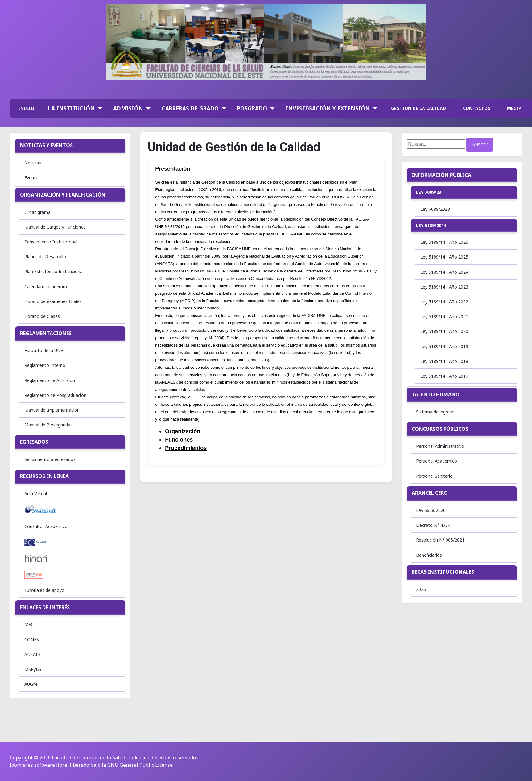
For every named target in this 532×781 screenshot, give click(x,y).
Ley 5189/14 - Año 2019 (444, 346)
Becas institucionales (443, 572)
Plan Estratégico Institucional (54, 271)
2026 (421, 589)
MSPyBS (33, 669)
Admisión (128, 108)
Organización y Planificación (63, 195)
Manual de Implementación (52, 410)
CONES (32, 640)
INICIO (26, 108)
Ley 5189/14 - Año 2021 (444, 316)
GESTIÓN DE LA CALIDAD (419, 108)
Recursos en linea (44, 476)
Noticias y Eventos (46, 145)
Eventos (33, 178)
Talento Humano (436, 394)
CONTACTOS (477, 108)
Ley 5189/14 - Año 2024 (444, 272)
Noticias (33, 163)
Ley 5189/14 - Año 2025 (444, 257)
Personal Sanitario (434, 476)
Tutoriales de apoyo (44, 590)
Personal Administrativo (440, 446)
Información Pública (441, 175)
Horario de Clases (42, 316)
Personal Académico (437, 461)
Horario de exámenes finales (53, 301)
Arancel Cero (430, 493)
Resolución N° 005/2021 (440, 540)
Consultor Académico (46, 526)
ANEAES (33, 654)
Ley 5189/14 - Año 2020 (444, 331)
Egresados (34, 442)
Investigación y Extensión (328, 108)
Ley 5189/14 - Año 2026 (444, 242)
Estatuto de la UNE (44, 350)
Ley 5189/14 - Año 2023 (444, 287)
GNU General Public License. (140, 765)
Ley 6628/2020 (431, 510)
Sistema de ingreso (435, 412)
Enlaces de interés (45, 607)
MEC (29, 624)
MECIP (514, 108)
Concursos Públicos (440, 429)
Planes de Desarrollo (45, 257)
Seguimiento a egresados (50, 459)
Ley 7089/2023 (435, 209)
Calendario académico (47, 287)
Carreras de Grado (190, 108)
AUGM (31, 684)
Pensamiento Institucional (51, 242)
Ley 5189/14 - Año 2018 (444, 361)
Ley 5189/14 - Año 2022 (444, 302)
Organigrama (37, 212)
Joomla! (18, 765)
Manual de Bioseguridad (49, 425)
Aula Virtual (36, 494)
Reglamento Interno (45, 365)
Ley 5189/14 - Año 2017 (444, 376)
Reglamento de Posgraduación (55, 395)
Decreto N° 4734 (433, 525)
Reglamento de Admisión (50, 380)
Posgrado (252, 108)
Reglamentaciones (46, 333)
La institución (71, 108)
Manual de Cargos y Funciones (55, 227)
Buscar (480, 144)
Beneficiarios (429, 555)
